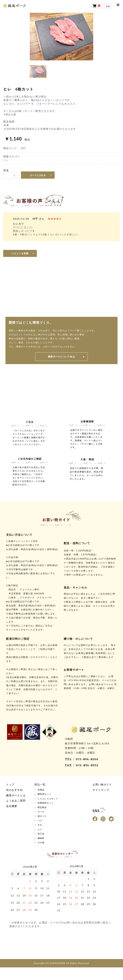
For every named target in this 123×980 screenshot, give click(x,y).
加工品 (42, 844)
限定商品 (43, 812)
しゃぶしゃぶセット (50, 801)
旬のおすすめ (14, 790)
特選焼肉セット (47, 806)
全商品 (42, 790)
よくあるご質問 (16, 801)
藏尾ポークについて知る (61, 357)
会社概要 (12, 806)
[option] (62, 37)
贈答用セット (46, 796)
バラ (40, 828)
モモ (40, 833)
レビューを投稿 (20, 253)
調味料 (42, 849)
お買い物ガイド (102, 784)
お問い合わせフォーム (101, 684)
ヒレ (6, 160)
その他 (42, 855)
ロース (42, 817)
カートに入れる (38, 175)
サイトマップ (101, 790)
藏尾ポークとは (16, 795)
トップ (10, 784)
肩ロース (43, 822)
